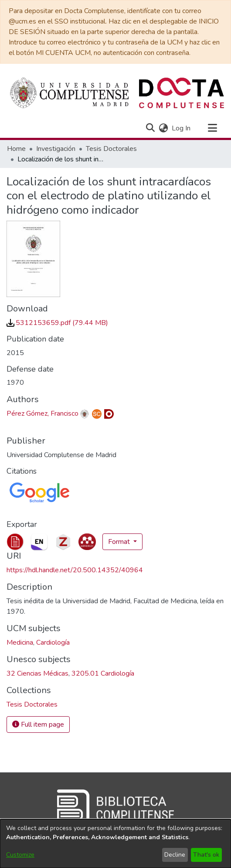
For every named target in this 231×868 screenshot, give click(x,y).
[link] (57, 323)
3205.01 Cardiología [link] (103, 673)
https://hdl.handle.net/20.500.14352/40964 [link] (75, 570)
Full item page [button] (38, 724)
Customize (20, 855)
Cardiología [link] (53, 642)
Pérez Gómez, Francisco (42, 413)
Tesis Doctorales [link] (111, 149)
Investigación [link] (56, 149)
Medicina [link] (20, 642)
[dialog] (115, 844)
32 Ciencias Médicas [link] (37, 673)
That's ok (206, 855)
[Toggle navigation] (212, 128)
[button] (150, 128)
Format (120, 542)
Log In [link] (182, 128)
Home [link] (16, 149)
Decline (175, 855)
